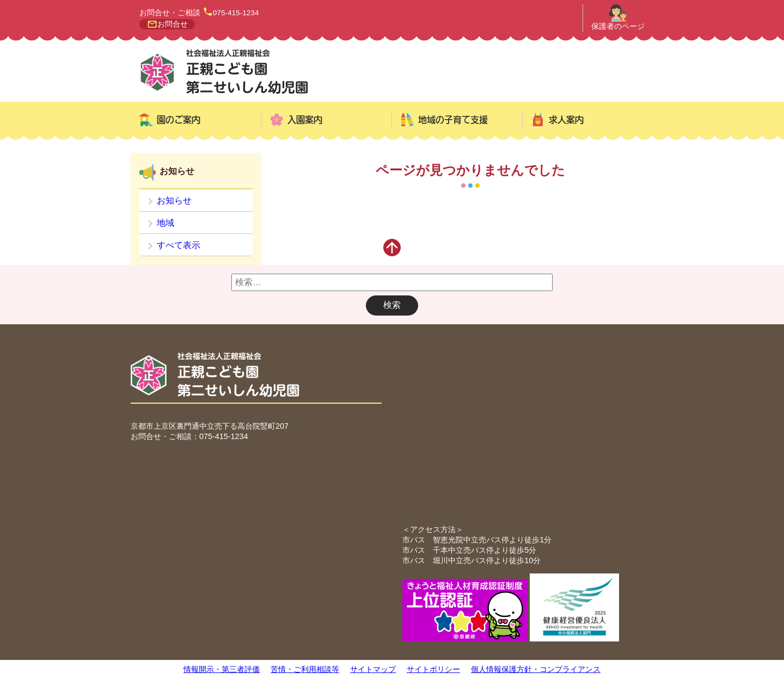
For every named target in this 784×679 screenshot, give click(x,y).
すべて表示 (179, 245)
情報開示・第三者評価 (222, 669)
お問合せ (173, 24)
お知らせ (174, 200)
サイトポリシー (433, 669)
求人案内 (566, 120)
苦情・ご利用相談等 (305, 669)
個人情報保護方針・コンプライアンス (536, 669)
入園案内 (305, 120)
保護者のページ (618, 26)
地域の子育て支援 (453, 120)
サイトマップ (373, 669)
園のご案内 (179, 120)
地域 (166, 223)
